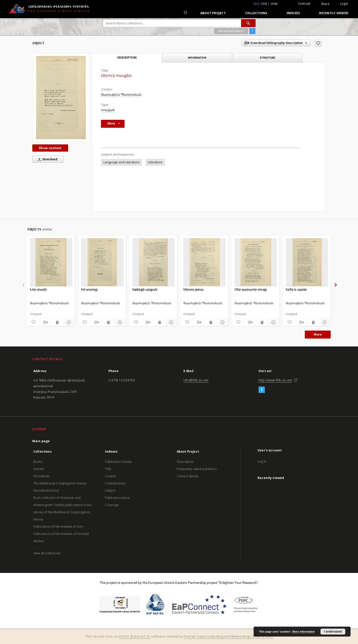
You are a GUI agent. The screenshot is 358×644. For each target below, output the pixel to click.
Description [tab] (127, 58)
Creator (111, 476)
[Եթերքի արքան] (154, 262)
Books (38, 462)
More (318, 334)
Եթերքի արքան (145, 289)
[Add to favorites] (318, 43)
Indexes (293, 13)
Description (185, 462)
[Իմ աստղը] (102, 262)
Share (325, 4)
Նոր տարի (38, 289)
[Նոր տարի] (51, 262)
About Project (213, 13)
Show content (50, 148)
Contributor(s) (115, 483)
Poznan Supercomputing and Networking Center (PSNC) (228, 636)
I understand (333, 632)
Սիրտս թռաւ (193, 289)
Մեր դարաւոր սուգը (251, 289)
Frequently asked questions (197, 469)
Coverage (112, 505)
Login (344, 4)
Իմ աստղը (89, 289)
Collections (256, 13)
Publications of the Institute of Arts (58, 527)
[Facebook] (262, 390)
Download (46, 159)
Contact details (188, 476)
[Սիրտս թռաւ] (204, 262)
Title (108, 469)
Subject (110, 491)
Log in (262, 461)
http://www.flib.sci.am (275, 380)
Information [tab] (197, 58)
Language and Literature (121, 162)
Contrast (304, 4)
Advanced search (231, 31)
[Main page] (185, 13)
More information (304, 632)
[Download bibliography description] (45, 322)
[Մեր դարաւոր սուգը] (256, 262)
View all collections (47, 553)
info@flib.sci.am (196, 380)
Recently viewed (334, 13)
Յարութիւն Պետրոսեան (121, 95)
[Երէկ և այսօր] (307, 262)
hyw (274, 4)
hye (264, 4)
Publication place (117, 498)
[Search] (248, 23)
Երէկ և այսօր (296, 289)
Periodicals (41, 476)
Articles (39, 469)
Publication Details (118, 462)
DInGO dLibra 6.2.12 (134, 636)
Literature (155, 162)
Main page (41, 441)
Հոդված (108, 110)
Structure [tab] (268, 58)
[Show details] (68, 322)
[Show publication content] (57, 322)
